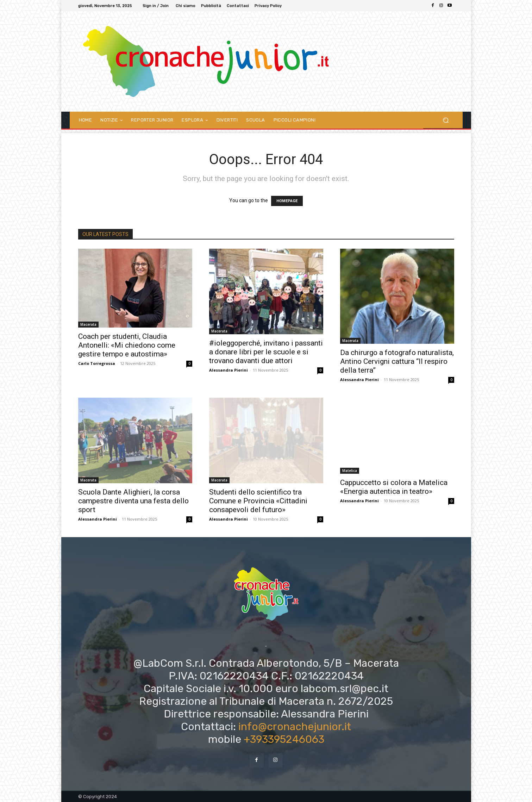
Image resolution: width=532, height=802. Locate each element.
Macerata (88, 324)
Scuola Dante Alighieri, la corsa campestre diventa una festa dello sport (133, 501)
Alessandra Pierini (229, 370)
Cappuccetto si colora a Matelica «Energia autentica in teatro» (394, 487)
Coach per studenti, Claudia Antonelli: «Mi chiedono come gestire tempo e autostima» (127, 345)
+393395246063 (284, 739)
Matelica (350, 471)
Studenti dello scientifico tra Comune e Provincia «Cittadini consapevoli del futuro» (258, 501)
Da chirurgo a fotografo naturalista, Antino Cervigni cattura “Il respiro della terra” (397, 361)
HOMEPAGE (287, 201)
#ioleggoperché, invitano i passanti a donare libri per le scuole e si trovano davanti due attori (266, 352)
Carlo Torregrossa (97, 363)
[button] (446, 120)
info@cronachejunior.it (295, 727)
